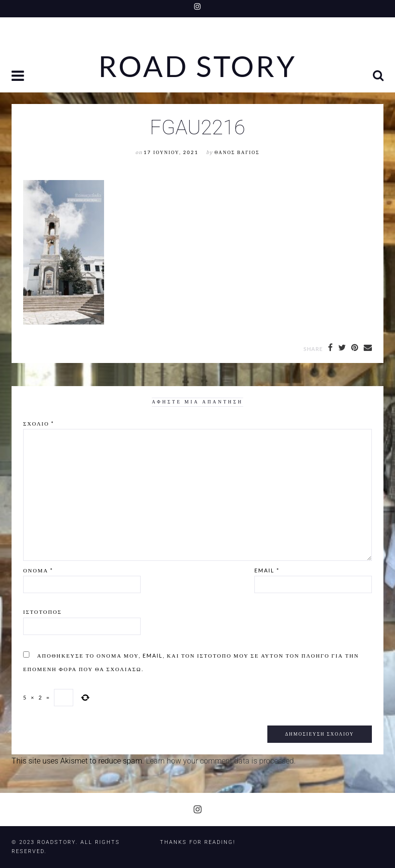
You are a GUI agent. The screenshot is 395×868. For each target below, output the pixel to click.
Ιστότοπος (42, 612)
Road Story (197, 66)
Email (267, 570)
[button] (19, 77)
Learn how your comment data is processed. (221, 761)
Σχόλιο (39, 423)
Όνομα (38, 570)
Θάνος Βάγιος (237, 152)
